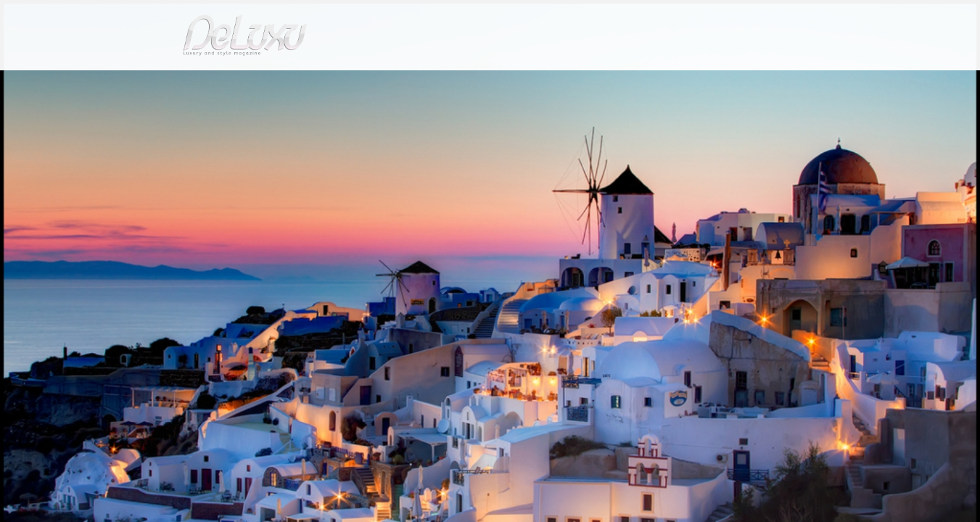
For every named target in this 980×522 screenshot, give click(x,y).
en (817, 18)
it (770, 18)
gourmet (810, 83)
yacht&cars (609, 83)
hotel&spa (675, 83)
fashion (552, 83)
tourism (747, 83)
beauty (487, 83)
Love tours (259, 119)
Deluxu (158, 119)
